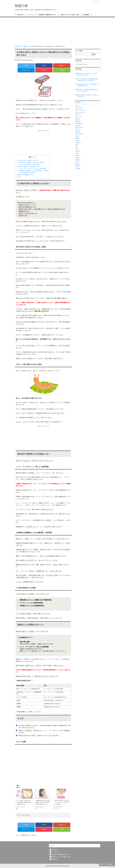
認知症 (79, 160)
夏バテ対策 (80, 127)
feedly (62, 70)
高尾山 (79, 168)
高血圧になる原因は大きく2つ (26, 175)
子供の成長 (80, 134)
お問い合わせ (20, 15)
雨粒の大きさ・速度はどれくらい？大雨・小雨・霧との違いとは (88, 74)
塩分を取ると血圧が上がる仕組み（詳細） (32, 162)
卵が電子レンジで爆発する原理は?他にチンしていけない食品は (88, 90)
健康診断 (29, 60)
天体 (78, 130)
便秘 (78, 119)
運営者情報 (86, 15)
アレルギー (80, 108)
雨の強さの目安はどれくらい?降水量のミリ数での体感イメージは (88, 85)
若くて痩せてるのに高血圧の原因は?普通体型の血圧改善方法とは (24, 802)
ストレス (80, 115)
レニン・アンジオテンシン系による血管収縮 (32, 169)
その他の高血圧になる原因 (27, 173)
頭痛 (78, 166)
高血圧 (27, 815)
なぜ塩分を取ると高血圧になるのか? (28, 160)
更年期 (79, 143)
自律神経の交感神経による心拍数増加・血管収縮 (34, 171)
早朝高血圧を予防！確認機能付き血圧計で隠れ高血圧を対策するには (43, 802)
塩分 (23, 815)
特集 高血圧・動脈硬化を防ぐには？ (48, 15)
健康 (78, 121)
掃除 (78, 138)
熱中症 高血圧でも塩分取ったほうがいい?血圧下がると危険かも (62, 802)
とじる (34, 157)
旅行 (78, 140)
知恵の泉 (21, 6)
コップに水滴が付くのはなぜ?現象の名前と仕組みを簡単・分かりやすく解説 (88, 80)
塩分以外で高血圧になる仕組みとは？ (28, 166)
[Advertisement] (57, 31)
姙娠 (78, 132)
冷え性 (79, 125)
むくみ (79, 106)
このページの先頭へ (107, 864)
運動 (78, 164)
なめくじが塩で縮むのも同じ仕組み (30, 164)
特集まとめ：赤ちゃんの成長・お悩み (70, 15)
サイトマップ (31, 15)
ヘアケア (80, 117)
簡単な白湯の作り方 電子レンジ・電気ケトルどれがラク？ (88, 96)
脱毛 (78, 155)
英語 (78, 158)
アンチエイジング (82, 110)
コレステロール (81, 112)
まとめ (19, 177)
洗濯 (78, 151)
